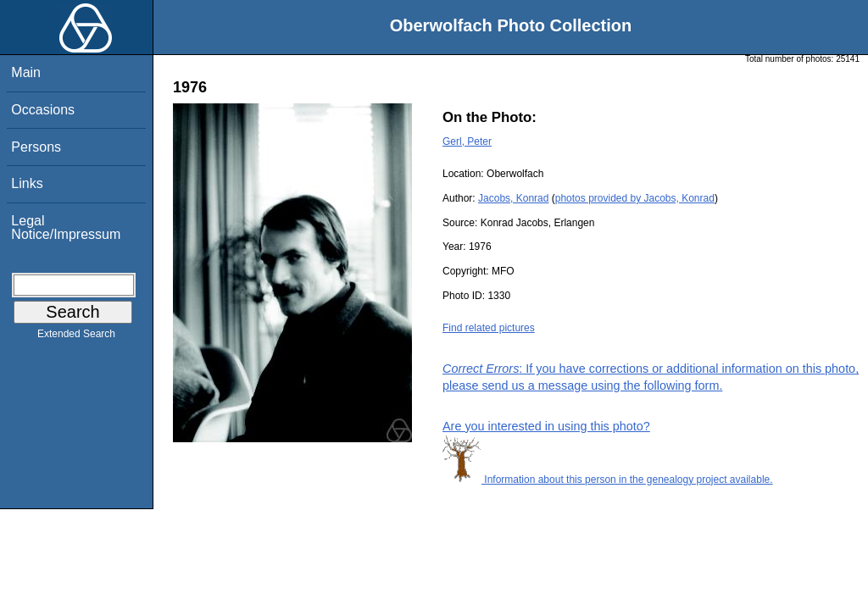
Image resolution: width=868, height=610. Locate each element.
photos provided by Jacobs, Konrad (635, 198)
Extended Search (76, 337)
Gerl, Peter (467, 141)
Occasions (43, 110)
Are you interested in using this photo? (546, 426)
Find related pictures (489, 328)
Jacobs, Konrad (513, 198)
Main (26, 72)
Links (27, 183)
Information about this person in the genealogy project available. (608, 480)
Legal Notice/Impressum (66, 227)
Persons (36, 147)
